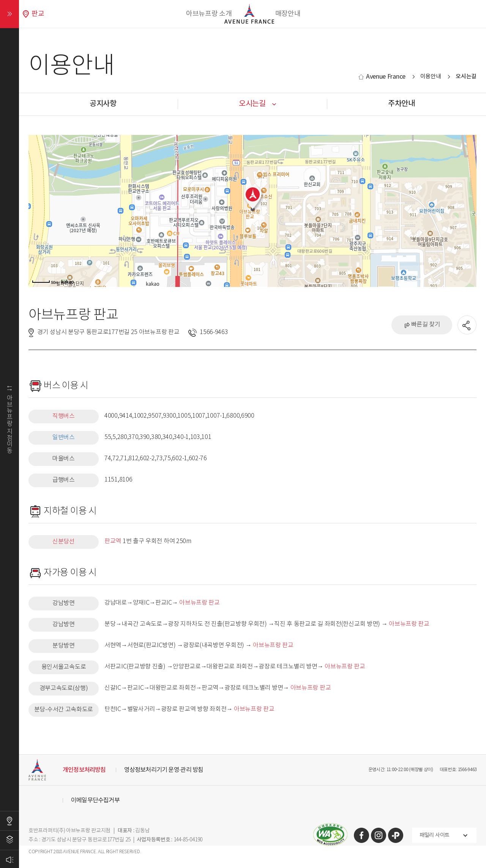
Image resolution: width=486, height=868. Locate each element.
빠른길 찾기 (426, 325)
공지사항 (103, 104)
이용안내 (431, 77)
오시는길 (9, 821)
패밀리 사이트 (435, 835)
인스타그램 (379, 835)
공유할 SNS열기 (467, 325)
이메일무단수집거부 (95, 800)
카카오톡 (396, 835)
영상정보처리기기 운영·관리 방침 (164, 770)
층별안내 (9, 840)
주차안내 (402, 104)
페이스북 (361, 835)
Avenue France (386, 77)
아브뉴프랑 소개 (209, 14)
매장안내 (288, 14)
